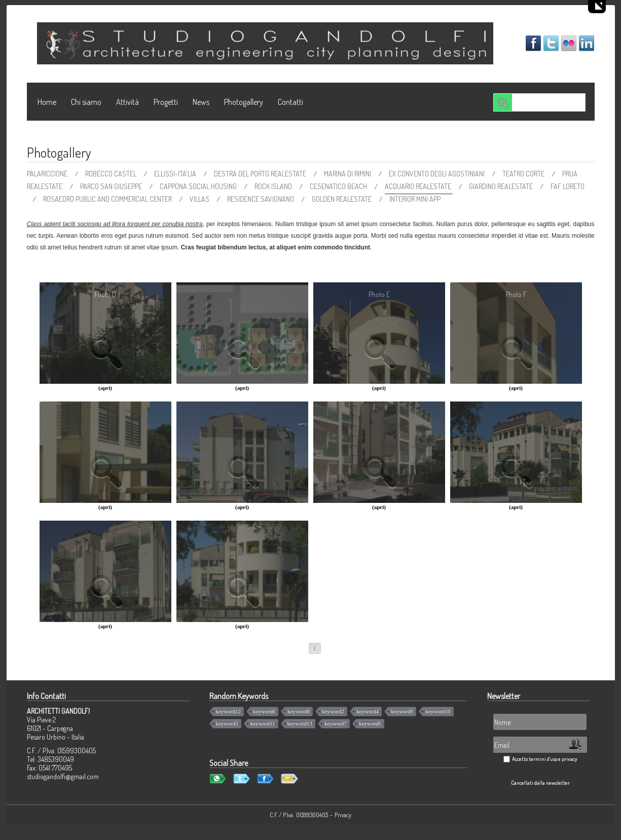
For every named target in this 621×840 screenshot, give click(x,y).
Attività (127, 102)
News (201, 102)
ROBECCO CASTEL (112, 174)
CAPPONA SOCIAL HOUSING (199, 186)
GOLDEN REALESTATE (342, 199)
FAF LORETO (568, 186)
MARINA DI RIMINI (348, 174)
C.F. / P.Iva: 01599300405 (299, 815)
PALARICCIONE (48, 174)
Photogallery (244, 102)
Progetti (166, 102)
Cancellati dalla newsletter (540, 783)
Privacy (343, 815)
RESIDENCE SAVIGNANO (261, 199)
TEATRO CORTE (524, 174)
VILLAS (200, 199)
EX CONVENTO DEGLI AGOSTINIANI (437, 174)
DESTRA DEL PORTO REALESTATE (261, 174)
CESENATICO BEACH (339, 186)
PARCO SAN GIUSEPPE (112, 186)
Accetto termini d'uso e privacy (545, 759)
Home (47, 102)
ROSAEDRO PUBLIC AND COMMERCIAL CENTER (108, 199)
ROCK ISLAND (274, 186)
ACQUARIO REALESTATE (419, 186)
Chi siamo (86, 102)
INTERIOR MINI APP (415, 199)
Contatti (290, 102)
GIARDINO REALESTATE (502, 186)
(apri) (105, 388)
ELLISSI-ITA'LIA (176, 174)
